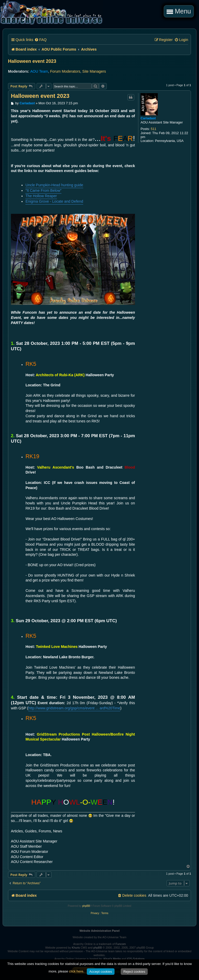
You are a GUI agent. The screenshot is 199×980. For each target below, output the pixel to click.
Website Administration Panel (100, 931)
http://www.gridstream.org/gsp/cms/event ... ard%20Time (74, 708)
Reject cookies (134, 972)
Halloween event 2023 (32, 61)
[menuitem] (40, 40)
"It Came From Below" (43, 190)
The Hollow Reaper (41, 196)
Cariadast (148, 118)
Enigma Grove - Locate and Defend (54, 201)
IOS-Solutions (136, 959)
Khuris (76, 948)
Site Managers (94, 71)
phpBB (86, 906)
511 (154, 129)
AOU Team (39, 71)
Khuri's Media (112, 959)
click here (76, 971)
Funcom (121, 944)
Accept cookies (101, 972)
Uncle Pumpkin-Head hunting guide (54, 185)
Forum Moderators (65, 71)
